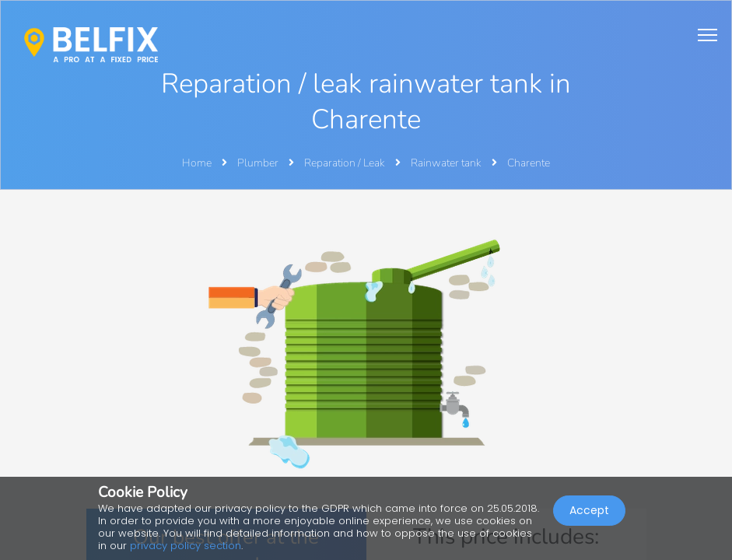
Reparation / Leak (346, 163)
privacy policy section (186, 546)
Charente (529, 163)
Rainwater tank (447, 163)
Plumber (259, 163)
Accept (589, 510)
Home (197, 163)
